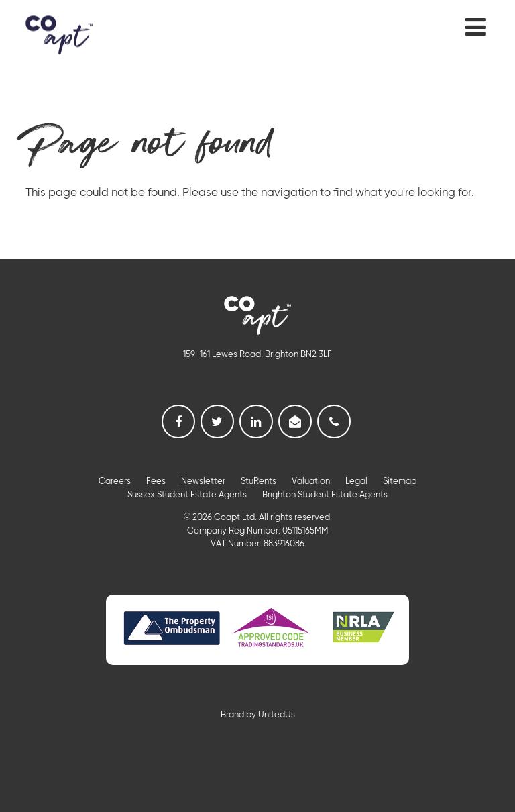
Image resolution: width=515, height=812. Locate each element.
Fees (156, 481)
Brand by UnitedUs (258, 715)
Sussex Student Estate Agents (187, 495)
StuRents (259, 481)
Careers (115, 481)
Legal (356, 481)
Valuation (311, 481)
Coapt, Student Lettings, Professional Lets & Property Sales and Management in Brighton (59, 34)
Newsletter (203, 481)
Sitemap (400, 481)
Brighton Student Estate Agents (325, 495)
